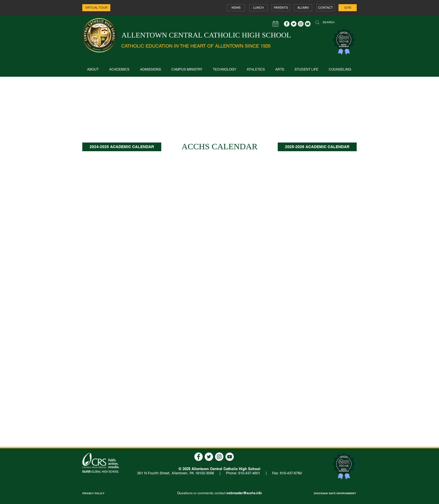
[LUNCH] (258, 8)
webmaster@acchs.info (244, 493)
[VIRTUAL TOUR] (96, 8)
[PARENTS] (281, 8)
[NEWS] (236, 8)
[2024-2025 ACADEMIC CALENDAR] (122, 147)
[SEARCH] (332, 22)
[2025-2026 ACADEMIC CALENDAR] (317, 147)
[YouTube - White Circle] (308, 24)
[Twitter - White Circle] (294, 24)
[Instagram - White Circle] (301, 24)
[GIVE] (348, 8)
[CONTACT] (325, 8)
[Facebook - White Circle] (287, 24)
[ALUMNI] (303, 8)
